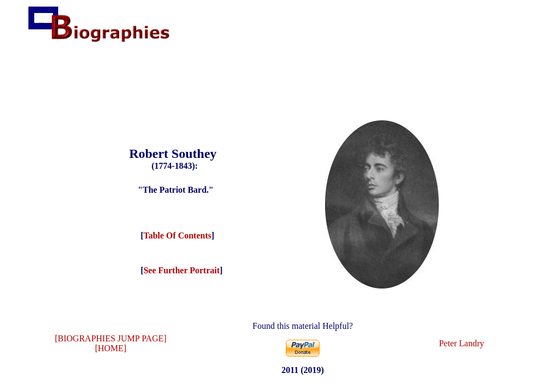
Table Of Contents (177, 235)
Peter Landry (461, 343)
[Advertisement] (269, 78)
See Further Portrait (181, 270)
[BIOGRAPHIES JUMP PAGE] (111, 338)
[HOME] (111, 348)
